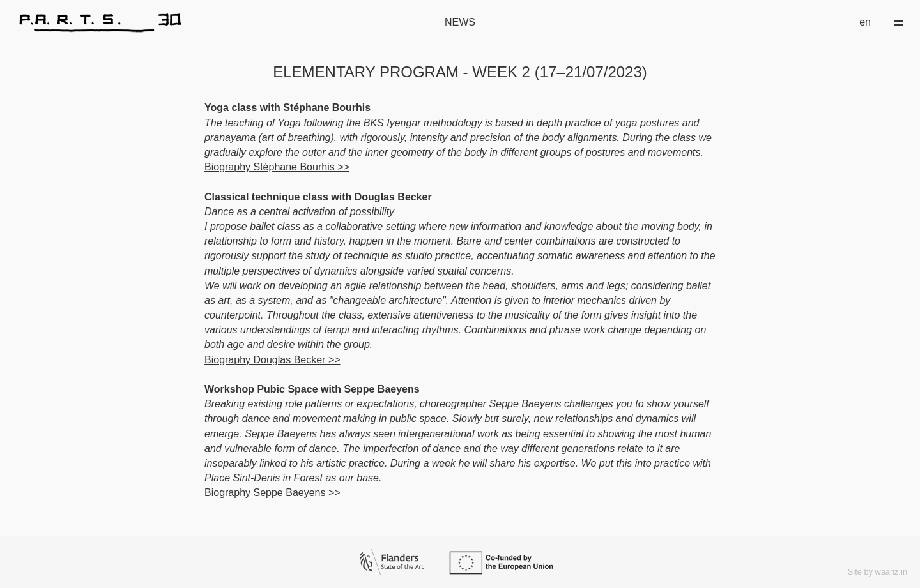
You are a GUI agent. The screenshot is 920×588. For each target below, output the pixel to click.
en (865, 22)
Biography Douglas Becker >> (272, 360)
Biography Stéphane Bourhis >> (277, 167)
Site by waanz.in (878, 572)
